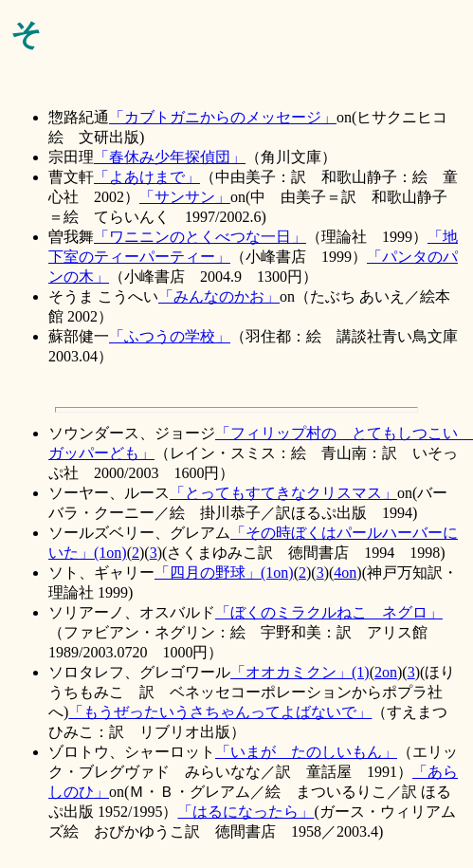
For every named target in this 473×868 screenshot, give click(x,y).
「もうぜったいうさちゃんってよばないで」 (220, 712)
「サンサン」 (185, 197)
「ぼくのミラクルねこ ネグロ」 (329, 612)
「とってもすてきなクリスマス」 (283, 493)
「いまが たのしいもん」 (306, 752)
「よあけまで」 (147, 177)
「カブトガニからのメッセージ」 (223, 117)
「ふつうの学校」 (170, 336)
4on (345, 573)
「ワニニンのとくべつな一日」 (200, 237)
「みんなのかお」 (219, 296)
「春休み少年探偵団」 (170, 157)
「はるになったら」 (246, 812)
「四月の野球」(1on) (224, 573)
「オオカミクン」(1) (300, 672)
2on (386, 672)
